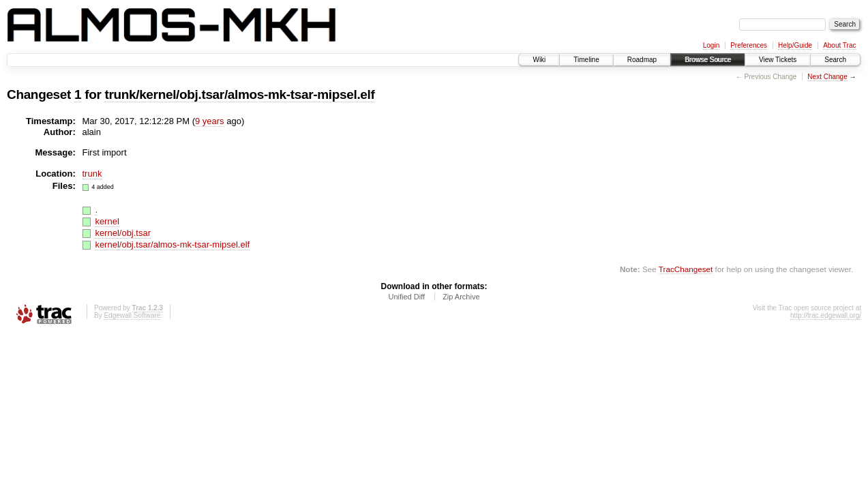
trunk (92, 174)
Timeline (586, 60)
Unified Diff (406, 297)
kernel (107, 221)
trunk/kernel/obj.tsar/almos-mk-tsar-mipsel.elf (239, 94)
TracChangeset (686, 269)
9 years (210, 121)
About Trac (839, 45)
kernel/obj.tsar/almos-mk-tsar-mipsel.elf (172, 244)
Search (835, 60)
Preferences (749, 45)
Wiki (539, 60)
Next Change (827, 77)
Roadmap (642, 60)
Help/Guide (795, 45)
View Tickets (778, 60)
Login (711, 45)
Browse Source (708, 60)
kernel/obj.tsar (123, 233)
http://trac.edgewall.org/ (826, 315)
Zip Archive (461, 297)
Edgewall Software (132, 315)
